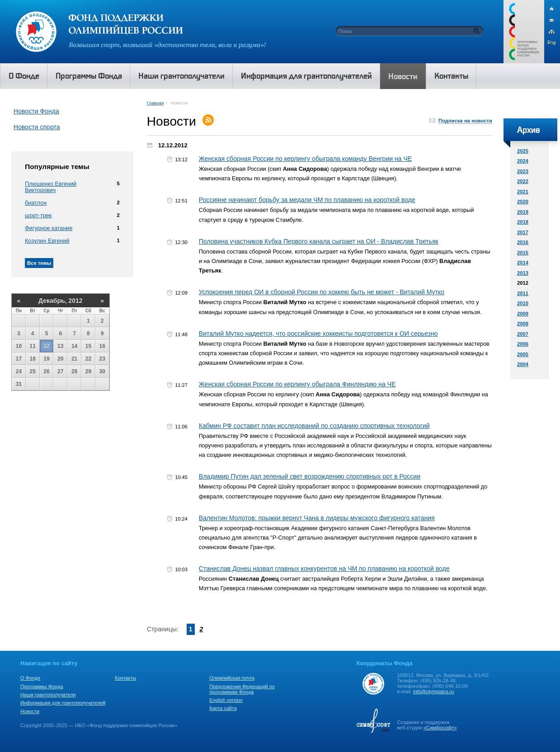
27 (60, 371)
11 (33, 346)
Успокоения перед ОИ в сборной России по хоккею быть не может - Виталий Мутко (322, 292)
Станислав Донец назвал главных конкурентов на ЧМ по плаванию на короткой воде (324, 569)
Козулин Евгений (47, 241)
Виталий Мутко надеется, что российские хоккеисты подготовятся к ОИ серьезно (318, 334)
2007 (523, 334)
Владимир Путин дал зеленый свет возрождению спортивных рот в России (310, 476)
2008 (523, 324)
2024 (523, 161)
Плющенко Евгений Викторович (51, 187)
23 (102, 359)
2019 (523, 212)
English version (226, 700)
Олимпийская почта (232, 678)
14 (74, 346)
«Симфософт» (440, 728)
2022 (523, 181)
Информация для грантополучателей (63, 703)
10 (19, 346)
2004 (523, 364)
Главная (155, 103)
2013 (523, 273)
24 (19, 371)
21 (74, 359)
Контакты (125, 678)
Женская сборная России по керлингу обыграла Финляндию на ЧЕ (297, 384)
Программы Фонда (42, 686)
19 (46, 359)
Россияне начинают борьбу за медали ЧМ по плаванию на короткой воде (307, 200)
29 (88, 371)
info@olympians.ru (433, 691)
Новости (30, 711)
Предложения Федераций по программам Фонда (242, 689)
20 (60, 359)
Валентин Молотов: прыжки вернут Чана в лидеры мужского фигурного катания (317, 518)
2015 (523, 253)
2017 (523, 232)
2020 (523, 202)
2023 (523, 171)
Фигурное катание (49, 228)
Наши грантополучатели (48, 695)
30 (102, 371)
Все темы (39, 263)
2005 (523, 354)
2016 (523, 242)
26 (46, 371)
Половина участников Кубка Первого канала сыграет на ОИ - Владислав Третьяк (319, 241)
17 (19, 359)
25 (33, 371)
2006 (523, 344)
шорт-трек (38, 216)
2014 (523, 263)
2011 (523, 293)
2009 (523, 314)
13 (60, 346)
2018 (523, 222)
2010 (523, 303)
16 (102, 346)
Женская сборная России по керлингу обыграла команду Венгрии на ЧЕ (306, 159)
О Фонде (30, 678)
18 (33, 359)
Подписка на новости (465, 121)
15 (88, 346)
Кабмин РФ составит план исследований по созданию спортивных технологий (314, 426)
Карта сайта (223, 708)
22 (88, 359)
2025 (523, 151)
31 (19, 384)
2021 (523, 192)
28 (74, 371)
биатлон (36, 203)
